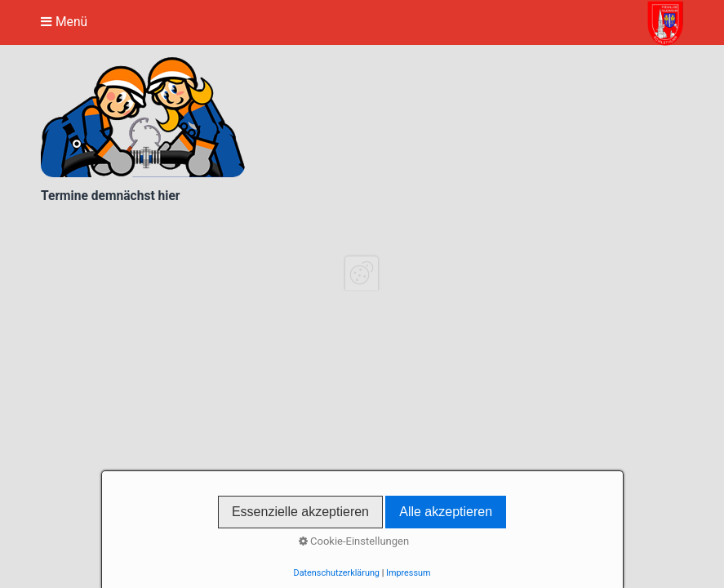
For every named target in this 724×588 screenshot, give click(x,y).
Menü (71, 22)
